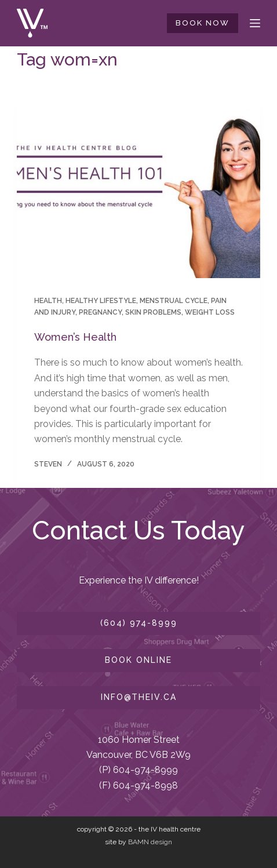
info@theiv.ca (139, 697)
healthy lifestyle (101, 301)
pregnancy (100, 312)
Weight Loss (210, 312)
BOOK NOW (203, 23)
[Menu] (255, 23)
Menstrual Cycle (174, 301)
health (48, 301)
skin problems (153, 312)
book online (138, 660)
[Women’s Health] (139, 187)
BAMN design (150, 842)
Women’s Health (75, 337)
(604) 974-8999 (139, 623)
